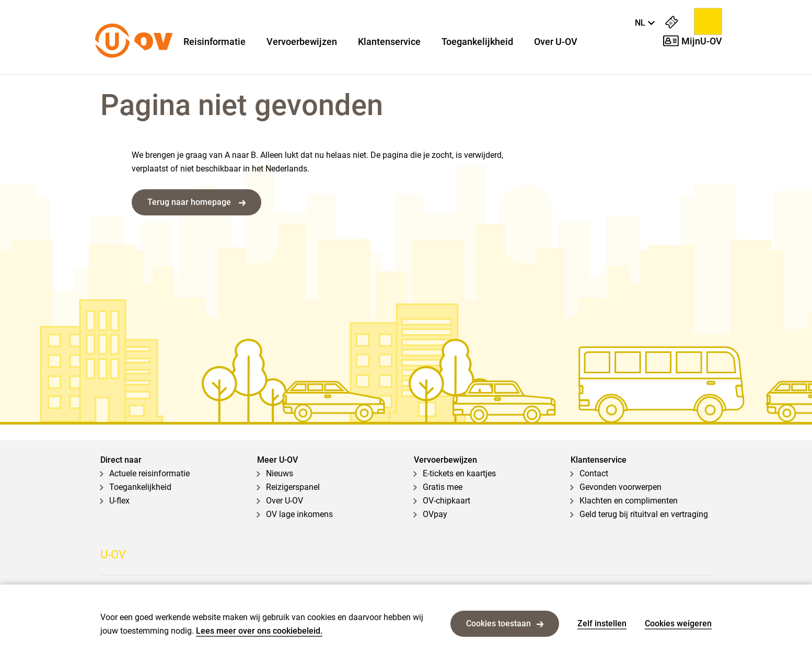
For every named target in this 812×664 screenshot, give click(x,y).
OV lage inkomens (299, 514)
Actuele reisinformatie (149, 473)
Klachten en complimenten (629, 501)
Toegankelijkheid (477, 42)
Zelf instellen (602, 623)
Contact (594, 473)
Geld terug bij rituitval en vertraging (644, 514)
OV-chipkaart (446, 501)
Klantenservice (389, 42)
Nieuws (280, 473)
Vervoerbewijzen (302, 42)
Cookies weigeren (678, 623)
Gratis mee (443, 487)
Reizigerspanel (293, 487)
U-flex (119, 501)
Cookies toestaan (505, 623)
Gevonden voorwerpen (620, 487)
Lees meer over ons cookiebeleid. (259, 631)
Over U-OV (556, 42)
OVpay (435, 514)
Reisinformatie (214, 42)
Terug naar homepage (196, 202)
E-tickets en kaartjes (459, 473)
